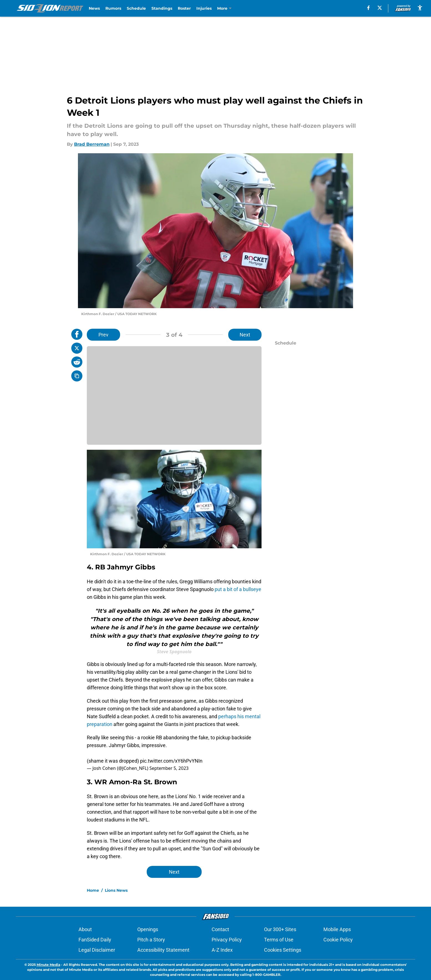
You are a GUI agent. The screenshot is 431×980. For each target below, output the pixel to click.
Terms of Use (279, 940)
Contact (220, 929)
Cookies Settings (283, 950)
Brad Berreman (92, 144)
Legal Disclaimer (97, 950)
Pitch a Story (151, 940)
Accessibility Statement (163, 950)
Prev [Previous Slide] (103, 335)
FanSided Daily (95, 940)
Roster (184, 8)
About (85, 929)
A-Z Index (222, 950)
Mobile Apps (337, 929)
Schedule (136, 8)
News (94, 8)
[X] (380, 8)
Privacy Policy (227, 940)
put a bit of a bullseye (238, 589)
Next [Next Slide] (245, 335)
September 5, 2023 (169, 768)
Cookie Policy (338, 940)
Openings (148, 929)
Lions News (116, 890)
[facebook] (368, 8)
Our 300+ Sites (280, 929)
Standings (162, 8)
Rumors (113, 8)
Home (93, 890)
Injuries (204, 8)
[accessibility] (420, 8)
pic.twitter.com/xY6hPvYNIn (171, 761)
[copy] (77, 376)
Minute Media (48, 965)
